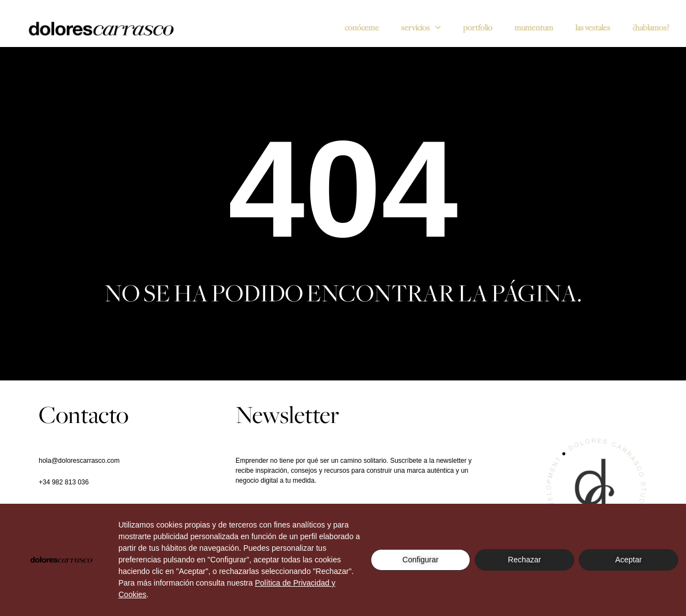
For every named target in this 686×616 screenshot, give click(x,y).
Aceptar (628, 560)
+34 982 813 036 (64, 482)
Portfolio (478, 28)
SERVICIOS (421, 28)
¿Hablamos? (651, 28)
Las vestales (593, 28)
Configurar (420, 560)
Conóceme (362, 28)
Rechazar (524, 560)
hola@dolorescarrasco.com (79, 461)
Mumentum (534, 28)
